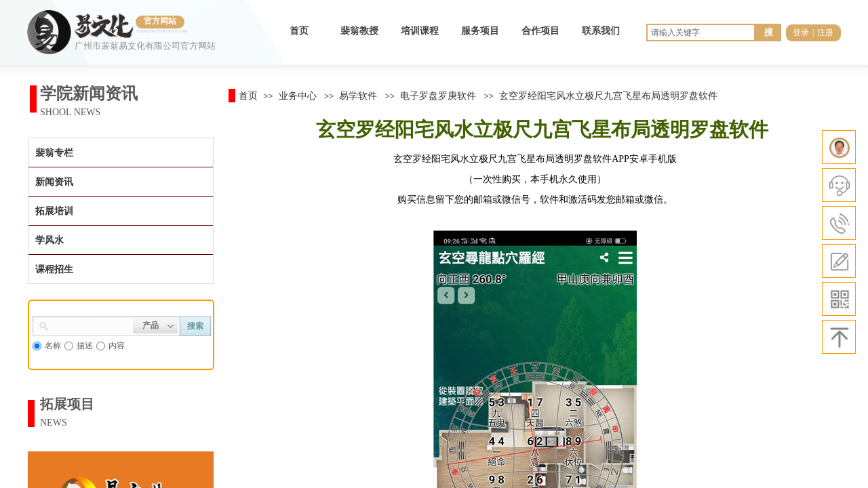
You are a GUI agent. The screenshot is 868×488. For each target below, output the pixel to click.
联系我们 (601, 31)
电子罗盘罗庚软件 (438, 96)
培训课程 (420, 31)
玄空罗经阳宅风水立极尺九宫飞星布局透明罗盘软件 (608, 96)
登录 (801, 33)
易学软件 (358, 96)
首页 (299, 31)
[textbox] (91, 325)
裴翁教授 (359, 31)
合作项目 (540, 31)
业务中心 (298, 96)
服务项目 (480, 31)
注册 (825, 33)
